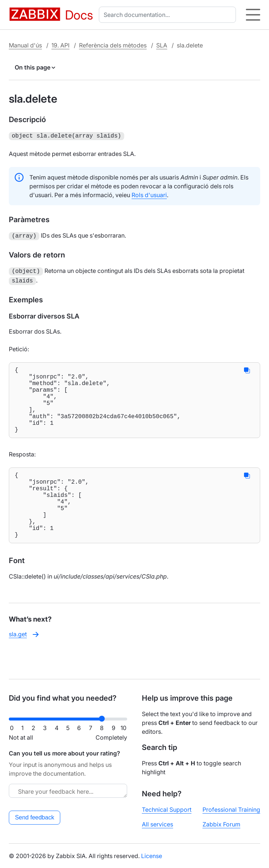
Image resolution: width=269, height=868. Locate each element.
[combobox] (169, 15)
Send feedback (35, 817)
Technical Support (167, 810)
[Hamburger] (253, 15)
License (152, 856)
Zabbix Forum (221, 824)
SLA (162, 45)
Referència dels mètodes (113, 45)
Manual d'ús (25, 45)
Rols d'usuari (149, 194)
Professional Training (231, 810)
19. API (60, 45)
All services (157, 824)
